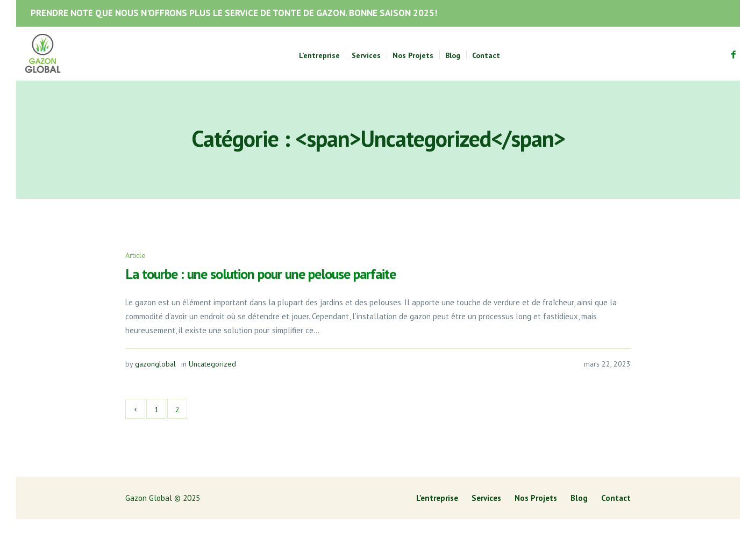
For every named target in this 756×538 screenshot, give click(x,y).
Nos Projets (536, 498)
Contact (616, 498)
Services (486, 498)
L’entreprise (437, 498)
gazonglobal (155, 364)
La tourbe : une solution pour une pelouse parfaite (261, 274)
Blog (579, 498)
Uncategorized (212, 364)
